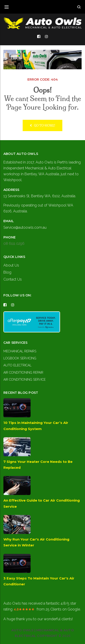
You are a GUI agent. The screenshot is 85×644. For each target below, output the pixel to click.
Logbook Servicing (20, 358)
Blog (7, 272)
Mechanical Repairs (20, 351)
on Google (63, 609)
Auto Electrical (17, 365)
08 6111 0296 (14, 244)
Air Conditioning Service (24, 380)
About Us (11, 265)
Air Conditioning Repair (23, 372)
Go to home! (43, 125)
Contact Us (13, 279)
